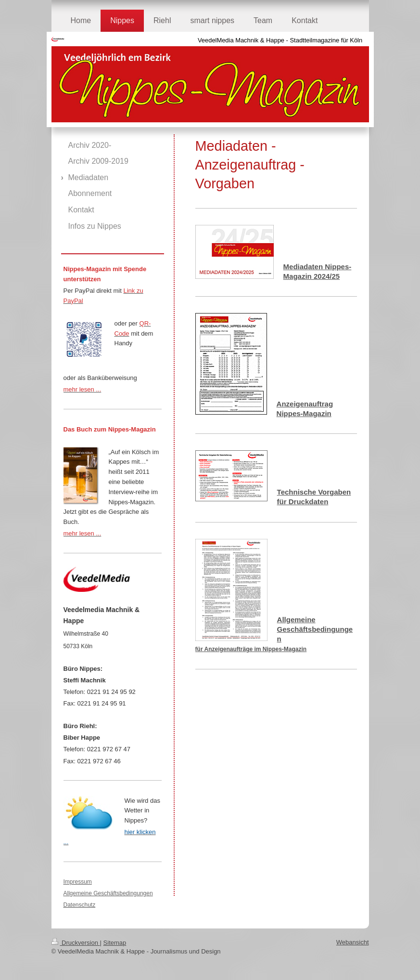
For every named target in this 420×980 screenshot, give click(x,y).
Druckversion (76, 943)
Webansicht (353, 942)
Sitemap (115, 943)
